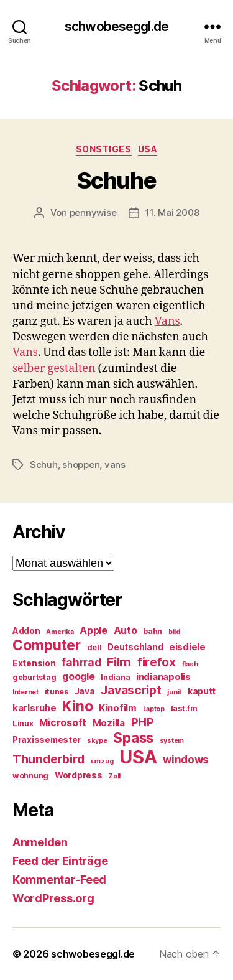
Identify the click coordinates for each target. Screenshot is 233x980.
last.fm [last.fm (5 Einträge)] (184, 708)
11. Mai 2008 (172, 212)
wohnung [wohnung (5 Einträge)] (30, 776)
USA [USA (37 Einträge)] (138, 757)
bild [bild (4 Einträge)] (174, 632)
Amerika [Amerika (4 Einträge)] (60, 632)
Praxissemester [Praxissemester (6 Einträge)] (47, 740)
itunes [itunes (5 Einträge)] (57, 692)
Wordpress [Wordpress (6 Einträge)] (79, 775)
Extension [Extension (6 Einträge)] (34, 663)
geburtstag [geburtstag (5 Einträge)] (34, 677)
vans (115, 464)
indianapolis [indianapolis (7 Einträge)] (163, 677)
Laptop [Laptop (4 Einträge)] (154, 709)
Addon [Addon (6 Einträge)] (26, 631)
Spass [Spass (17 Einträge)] (133, 738)
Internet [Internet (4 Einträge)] (25, 692)
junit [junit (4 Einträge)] (174, 692)
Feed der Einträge (60, 861)
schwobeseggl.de (116, 26)
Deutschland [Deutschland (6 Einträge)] (135, 647)
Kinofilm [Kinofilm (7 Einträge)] (118, 708)
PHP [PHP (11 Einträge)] (143, 722)
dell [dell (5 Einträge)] (94, 647)
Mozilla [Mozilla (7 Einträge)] (109, 723)
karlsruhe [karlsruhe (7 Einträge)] (34, 708)
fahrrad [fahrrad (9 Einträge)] (81, 663)
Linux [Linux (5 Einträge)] (23, 723)
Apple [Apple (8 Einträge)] (94, 631)
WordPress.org (53, 898)
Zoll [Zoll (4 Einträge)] (114, 776)
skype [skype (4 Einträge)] (97, 741)
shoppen (81, 464)
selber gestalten (54, 369)
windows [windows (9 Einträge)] (186, 760)
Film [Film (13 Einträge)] (119, 662)
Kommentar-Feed (59, 880)
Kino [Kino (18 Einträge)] (77, 706)
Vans (167, 321)
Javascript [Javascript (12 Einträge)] (131, 690)
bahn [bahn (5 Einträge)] (153, 631)
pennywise (93, 212)
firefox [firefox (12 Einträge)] (157, 662)
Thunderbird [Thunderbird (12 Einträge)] (48, 759)
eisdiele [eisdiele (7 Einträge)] (187, 647)
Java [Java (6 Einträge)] (85, 691)
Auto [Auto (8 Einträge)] (126, 631)
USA (148, 149)
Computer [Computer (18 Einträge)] (47, 645)
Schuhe (116, 180)
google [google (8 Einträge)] (78, 677)
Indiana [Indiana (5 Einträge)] (115, 677)
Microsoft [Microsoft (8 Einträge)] (63, 723)
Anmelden (40, 842)
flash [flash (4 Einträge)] (190, 664)
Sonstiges (104, 149)
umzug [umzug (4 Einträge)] (102, 761)
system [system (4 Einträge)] (172, 741)
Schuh (44, 464)
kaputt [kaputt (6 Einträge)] (202, 691)
